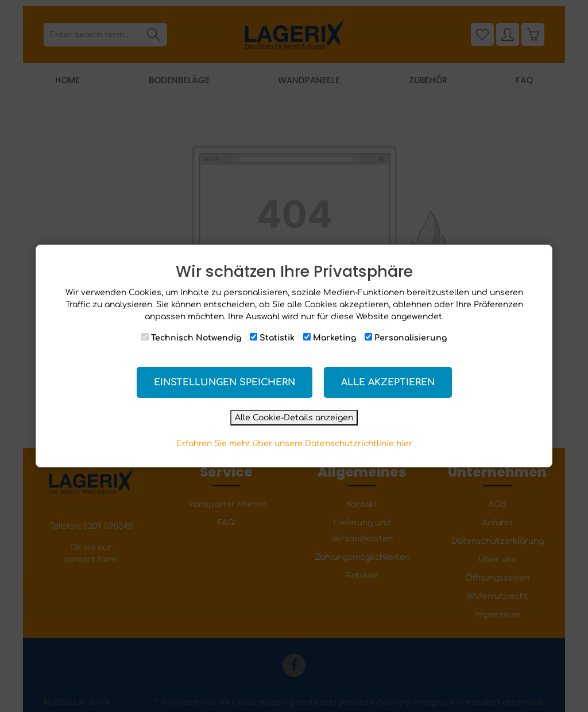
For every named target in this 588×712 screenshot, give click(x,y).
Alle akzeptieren (388, 382)
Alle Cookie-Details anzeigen (294, 418)
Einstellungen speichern (225, 382)
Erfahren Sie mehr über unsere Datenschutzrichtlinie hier (294, 444)
